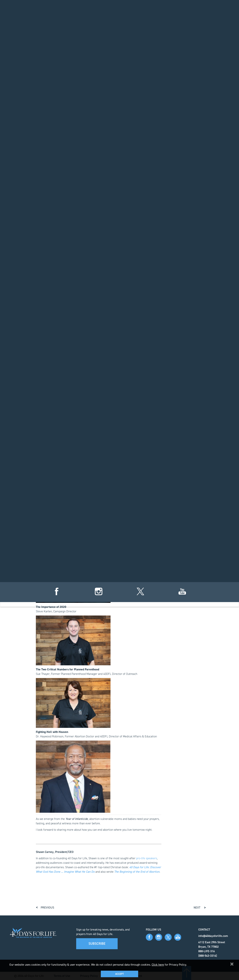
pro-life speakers (147, 858)
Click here (158, 965)
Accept (119, 974)
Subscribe (97, 944)
